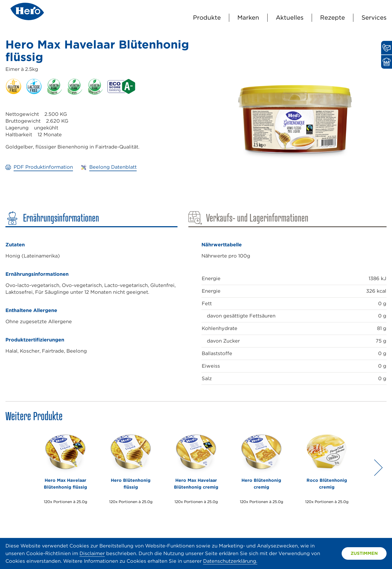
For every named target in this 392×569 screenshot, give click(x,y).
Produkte (207, 17)
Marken (248, 17)
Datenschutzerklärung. (230, 561)
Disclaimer (92, 553)
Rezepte (333, 17)
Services (374, 17)
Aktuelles (290, 17)
